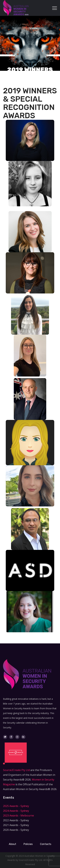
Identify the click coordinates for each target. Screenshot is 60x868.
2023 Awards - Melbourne (18, 816)
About (12, 844)
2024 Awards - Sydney (16, 811)
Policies (28, 844)
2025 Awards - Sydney (16, 806)
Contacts (46, 844)
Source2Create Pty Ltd (16, 770)
